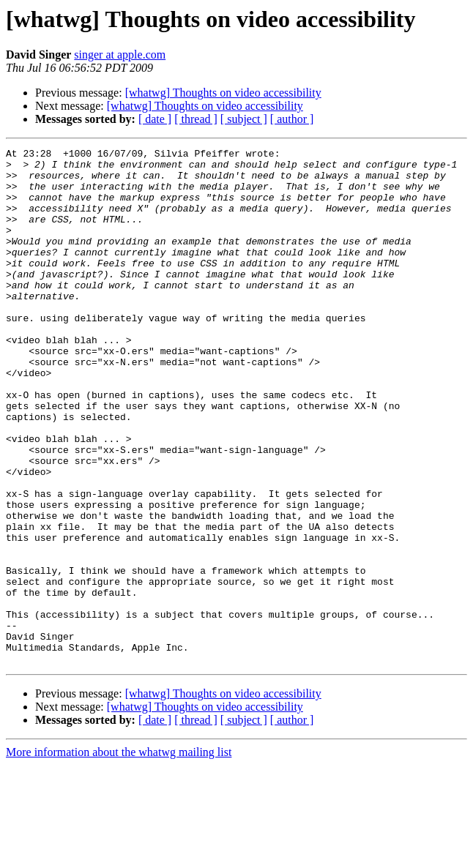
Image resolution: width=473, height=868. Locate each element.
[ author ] (292, 119)
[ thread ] (196, 119)
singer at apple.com (120, 55)
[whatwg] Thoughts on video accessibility (223, 93)
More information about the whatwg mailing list (119, 855)
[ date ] (155, 119)
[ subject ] (244, 119)
